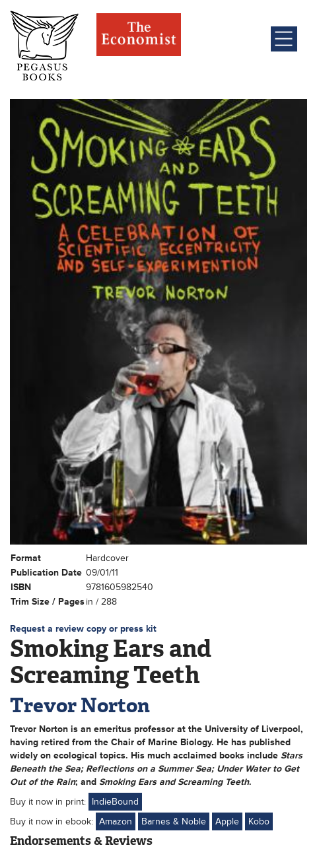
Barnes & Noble (174, 821)
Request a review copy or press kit (83, 629)
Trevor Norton (80, 705)
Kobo (259, 821)
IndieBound (115, 802)
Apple (227, 821)
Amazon (116, 821)
